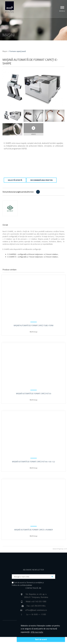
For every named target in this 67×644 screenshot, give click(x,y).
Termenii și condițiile (34, 582)
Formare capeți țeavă (18, 51)
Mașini (5, 51)
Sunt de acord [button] (41, 639)
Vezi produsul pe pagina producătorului (18, 192)
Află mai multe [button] (37, 632)
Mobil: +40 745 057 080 (36, 601)
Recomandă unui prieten (41, 180)
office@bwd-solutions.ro (36, 610)
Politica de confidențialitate (22, 585)
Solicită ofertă (15, 180)
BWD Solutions (9, 7)
